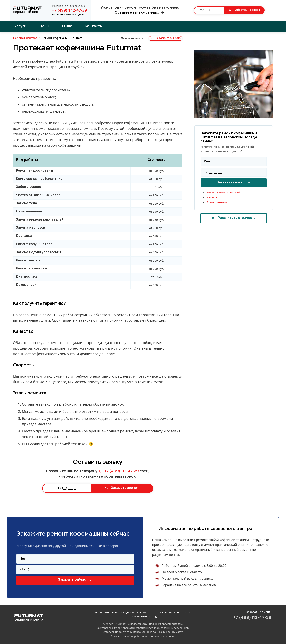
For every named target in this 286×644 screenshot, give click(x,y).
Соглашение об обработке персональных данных (143, 636)
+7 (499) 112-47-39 (69, 10)
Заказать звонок (122, 488)
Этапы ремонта (217, 202)
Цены (44, 26)
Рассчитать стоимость (234, 218)
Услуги (20, 26)
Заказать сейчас (234, 183)
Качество (213, 197)
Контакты (94, 26)
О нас (67, 26)
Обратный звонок (244, 10)
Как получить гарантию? (223, 192)
